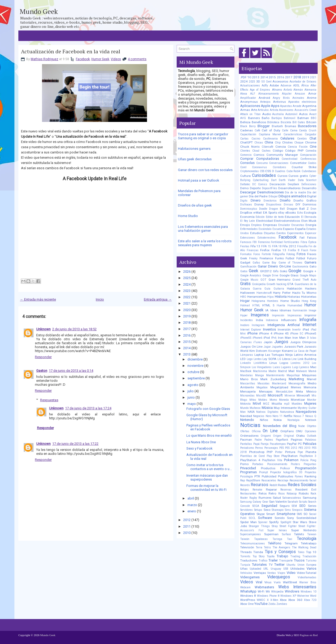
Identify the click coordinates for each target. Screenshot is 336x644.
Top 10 (311, 552)
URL (266, 569)
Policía (304, 460)
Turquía (245, 565)
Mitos (253, 400)
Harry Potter (282, 293)
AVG (243, 118)
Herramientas (257, 297)
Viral (259, 582)
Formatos (246, 254)
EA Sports (270, 213)
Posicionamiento (277, 464)
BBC (314, 118)
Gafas (256, 263)
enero (192, 511)
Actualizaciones (250, 86)
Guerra (257, 289)
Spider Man (248, 522)
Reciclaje (283, 480)
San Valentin (278, 502)
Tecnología (307, 539)
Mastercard (279, 383)
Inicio (100, 299)
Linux (273, 363)
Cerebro (302, 139)
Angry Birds (281, 98)
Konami (287, 351)
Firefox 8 (294, 250)
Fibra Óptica (308, 242)
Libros (286, 359)
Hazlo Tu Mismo (304, 293)
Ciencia (281, 147)
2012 (187, 520)
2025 (187, 278)
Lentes (258, 359)
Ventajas (260, 573)
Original (289, 436)
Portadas (258, 464)
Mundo (244, 408)
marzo (192, 505)
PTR (257, 476)
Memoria (310, 387)
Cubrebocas (309, 171)
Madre (272, 371)
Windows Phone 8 (268, 596)
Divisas (288, 205)
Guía (267, 289)
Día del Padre (258, 196)
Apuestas (286, 106)
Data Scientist (307, 180)
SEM (294, 506)
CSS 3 (269, 171)
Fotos (301, 254)
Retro (272, 493)
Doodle (263, 209)
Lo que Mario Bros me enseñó (209, 436)
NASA (251, 412)
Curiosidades (264, 176)
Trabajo (282, 556)
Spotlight (286, 522)
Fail (302, 238)
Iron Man (285, 338)
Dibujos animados (292, 196)
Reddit (273, 485)
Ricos (282, 494)
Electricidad (264, 221)
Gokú (283, 271)
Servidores (246, 510)
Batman (303, 118)
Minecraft (303, 395)
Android (264, 98)
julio (191, 391)
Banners (254, 118)
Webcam (245, 587)
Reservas (286, 490)
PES (282, 448)
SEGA (256, 506)
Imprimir (310, 315)
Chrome (311, 142)
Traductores (249, 560)
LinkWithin (260, 363)
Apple (266, 106)
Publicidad (269, 476)
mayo (192, 404)
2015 (187, 342)
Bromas (290, 126)
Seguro (285, 506)
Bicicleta (286, 122)
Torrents (245, 556)
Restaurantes (248, 494)
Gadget (245, 262)
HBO (243, 297)
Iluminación (300, 310)
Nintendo (247, 420)
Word (313, 596)
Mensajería (248, 391)
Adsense (286, 86)
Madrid (282, 371)
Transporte (286, 561)
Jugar (267, 347)
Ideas (274, 310)
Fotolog (291, 254)
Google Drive (270, 275)
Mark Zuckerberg (273, 379)
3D (258, 81)
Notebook (311, 420)
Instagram (258, 325)
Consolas (247, 163)
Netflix (288, 416)
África (305, 86)
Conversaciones (279, 163)
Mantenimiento (275, 375)
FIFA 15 (266, 246)
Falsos (312, 238)
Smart (271, 514)
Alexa (244, 94)
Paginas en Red (309, 635)
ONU (299, 431)
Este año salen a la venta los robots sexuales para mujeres (205, 243)
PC (300, 444)
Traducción (309, 556)
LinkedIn (246, 363)
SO (306, 514)
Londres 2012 (300, 363)
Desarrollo (309, 188)
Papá (256, 444)
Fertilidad (277, 242)
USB (286, 569)
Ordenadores (249, 436)
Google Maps (308, 275)
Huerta (281, 305)
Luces (276, 367)
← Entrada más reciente (38, 299)
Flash (305, 250)
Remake (257, 490)
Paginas (297, 440)
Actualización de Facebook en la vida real (71, 51)
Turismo (311, 561)
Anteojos (265, 102)
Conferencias (308, 159)
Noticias (250, 425)
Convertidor (298, 163)
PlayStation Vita (272, 460)
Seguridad (269, 506)
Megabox (262, 387)
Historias (294, 297)
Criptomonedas (250, 171)
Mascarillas (248, 383)
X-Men (274, 600)
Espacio (288, 229)
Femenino (264, 242)
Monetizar (298, 400)
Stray (275, 526)
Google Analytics (251, 275)
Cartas (244, 139)
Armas (245, 110)
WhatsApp (248, 591)
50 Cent (266, 82)
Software (265, 518)
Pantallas (246, 444)
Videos (116, 59)
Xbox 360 (295, 600)
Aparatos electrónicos (302, 102)
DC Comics (260, 184)
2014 (187, 348)
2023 (187, 291)
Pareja (265, 444)
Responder (43, 357)
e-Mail (258, 213)
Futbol (290, 258)
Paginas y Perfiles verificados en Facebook (208, 427)
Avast (313, 114)
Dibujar (273, 196)
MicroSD (261, 396)
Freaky (253, 258)
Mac (313, 367)
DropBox (246, 213)
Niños (264, 420)
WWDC (261, 600)
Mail (292, 371)
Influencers (289, 320)
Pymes (299, 476)
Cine (313, 146)
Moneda (284, 400)
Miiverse (290, 396)
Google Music (249, 280)
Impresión (278, 315)
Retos (263, 493)
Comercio (246, 155)
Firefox (265, 250)
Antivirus (279, 102)
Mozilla (277, 404)
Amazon (300, 94)
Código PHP (294, 151)
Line (294, 359)
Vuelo (277, 582)
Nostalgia (293, 420)
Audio (267, 114)
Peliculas (310, 444)
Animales (298, 98)
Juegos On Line (251, 347)
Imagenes (260, 315)
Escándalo (265, 229)
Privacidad (248, 468)
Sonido (280, 518)
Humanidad (295, 305)
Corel (243, 167)
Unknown (43, 329)
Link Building (307, 359)
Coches (266, 151)
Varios (311, 568)
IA (267, 310)
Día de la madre (295, 192)
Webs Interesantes (297, 587)
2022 (187, 297)
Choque (299, 143)
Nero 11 (277, 416)
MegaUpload (279, 387)
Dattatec (245, 184)
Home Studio (188, 216)
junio (191, 397)
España (300, 229)
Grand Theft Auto (304, 280)
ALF (253, 94)
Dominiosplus (249, 209)
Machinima (260, 371)
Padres (269, 440)
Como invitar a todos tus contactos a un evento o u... (209, 467)
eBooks (291, 213)
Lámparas (247, 355)
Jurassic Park (294, 347)
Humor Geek (100, 59)
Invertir (296, 330)
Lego (250, 359)
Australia (278, 114)
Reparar (271, 490)
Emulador (284, 225)
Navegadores (306, 412)
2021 (187, 303)
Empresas (270, 225)
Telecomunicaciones (253, 543)
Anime (312, 98)
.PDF (243, 77)
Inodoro (245, 325)
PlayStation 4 (250, 460)
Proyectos (311, 472)
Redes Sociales (302, 485)
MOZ (266, 404)
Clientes (245, 151)
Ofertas (245, 431)
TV (271, 565)
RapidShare (253, 480)
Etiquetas (270, 233)
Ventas (272, 573)
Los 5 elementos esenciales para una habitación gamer (203, 229)
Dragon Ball (277, 209)
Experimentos (295, 233)
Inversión (284, 329)
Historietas (309, 297)
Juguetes (277, 347)
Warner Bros (308, 582)
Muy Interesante (285, 408)
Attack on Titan (250, 114)
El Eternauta (309, 217)
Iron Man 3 (301, 338)
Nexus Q (311, 416)
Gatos (244, 271)
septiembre (196, 378)
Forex (313, 250)
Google (295, 271)
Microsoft (275, 395)
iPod (267, 338)
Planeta (311, 452)
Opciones (311, 431)
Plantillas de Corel (253, 456)
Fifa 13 (255, 246)
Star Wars (300, 522)
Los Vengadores (262, 367)
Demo (244, 188)
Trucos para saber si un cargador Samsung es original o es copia (203, 136)
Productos (268, 468)
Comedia (311, 151)
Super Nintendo (304, 530)
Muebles (297, 404)
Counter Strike (304, 167)
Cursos (282, 176)
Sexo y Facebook (199, 448)
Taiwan (312, 534)
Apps (275, 106)
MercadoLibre (284, 392)
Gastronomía (300, 267)
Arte (254, 110)
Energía (311, 225)
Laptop (259, 355)
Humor (310, 305)
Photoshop (257, 452)
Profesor (285, 468)
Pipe (300, 452)
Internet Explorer (251, 330)
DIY (298, 204)
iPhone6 (257, 338)
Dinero (256, 200)
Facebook (83, 59)
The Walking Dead (304, 547)
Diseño (285, 200)
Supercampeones (251, 534)
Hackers (311, 288)
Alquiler (287, 94)
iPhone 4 (266, 333)
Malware (301, 371)
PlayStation (290, 456)
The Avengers (281, 547)
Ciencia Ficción (298, 147)
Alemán (298, 90)
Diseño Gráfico (305, 200)
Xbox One (247, 604)
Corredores (279, 167)
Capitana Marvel (270, 134)
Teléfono (275, 543)
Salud (277, 498)
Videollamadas (307, 577)
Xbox (283, 600)
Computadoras (268, 159)
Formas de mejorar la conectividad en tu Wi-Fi (206, 488)
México (311, 391)
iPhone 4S (281, 333)
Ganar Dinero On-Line (274, 266)
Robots (304, 493)
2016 (187, 335)
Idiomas (285, 310)
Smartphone (286, 514)
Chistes (287, 142)
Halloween (248, 293)
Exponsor (311, 233)
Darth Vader (287, 180)
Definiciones (309, 184)
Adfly (265, 86)
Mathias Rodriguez (44, 59)
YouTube (261, 604)
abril (191, 498)
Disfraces (246, 205)
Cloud (256, 151)
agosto (193, 385)
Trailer (273, 560)
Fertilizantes (292, 242)
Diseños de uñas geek (195, 205)
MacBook (246, 371)
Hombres (273, 301)
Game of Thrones (290, 263)
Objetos (312, 426)
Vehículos (246, 573)
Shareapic (278, 510)
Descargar (248, 192)
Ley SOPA (269, 359)
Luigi (295, 367)
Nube (301, 426)
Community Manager (282, 155)
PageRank (282, 440)
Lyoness (304, 367)
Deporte (255, 188)
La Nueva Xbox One (201, 442)
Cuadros (280, 171)
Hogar (245, 301)
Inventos (269, 329)
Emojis (245, 225)
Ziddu (272, 604)
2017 (187, 329)
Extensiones (248, 238)
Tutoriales (259, 565)
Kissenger (275, 351)
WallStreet (290, 582)
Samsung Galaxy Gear (254, 502)
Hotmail (245, 305)
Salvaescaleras (292, 498)
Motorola (245, 404)
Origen (277, 436)
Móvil (257, 403)
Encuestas (298, 225)
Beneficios (259, 122)
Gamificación (248, 267)
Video (291, 573)
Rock (313, 494)
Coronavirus (259, 167)
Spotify (274, 522)
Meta (299, 391)
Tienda (258, 552)
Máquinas (309, 375)
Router (244, 498)
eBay (281, 213)
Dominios (309, 204)
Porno (244, 464)
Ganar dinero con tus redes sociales (205, 170)
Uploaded (255, 569)
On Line (270, 431)
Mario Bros (249, 379)
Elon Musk (309, 221)
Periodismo (247, 448)
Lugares (286, 367)
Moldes (263, 400)
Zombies (282, 604)
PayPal (292, 444)
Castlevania (270, 139)
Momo (273, 400)
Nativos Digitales (267, 412)
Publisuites (286, 476)
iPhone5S (246, 338)
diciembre (195, 359)
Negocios (259, 416)
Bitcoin (311, 122)
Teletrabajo (309, 543)
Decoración (278, 184)
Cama (294, 130)
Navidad (246, 416)
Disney (259, 204)
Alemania (310, 90)
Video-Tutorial (307, 573)
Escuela (277, 229)
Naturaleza (287, 412)
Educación (292, 217)
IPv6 (274, 338)
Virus (268, 582)
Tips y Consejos (280, 552)
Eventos (281, 233)
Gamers (310, 262)
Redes (282, 485)
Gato (313, 266)
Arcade (297, 106)
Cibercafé (267, 147)
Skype (261, 514)
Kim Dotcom (258, 351)
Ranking (310, 476)
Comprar (247, 159)
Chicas (259, 143)
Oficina (256, 431)
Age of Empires (260, 90)
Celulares (287, 138)
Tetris (267, 547)
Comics (259, 155)
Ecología (310, 213)
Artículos (263, 110)
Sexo (267, 510)
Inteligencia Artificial (284, 325)
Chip (278, 143)
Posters (295, 464)
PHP (270, 452)
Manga (259, 375)
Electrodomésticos (287, 221)
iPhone (252, 333)
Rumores (265, 498)
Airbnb (288, 90)
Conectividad (290, 159)
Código (278, 151)
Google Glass (289, 275)
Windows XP (288, 596)
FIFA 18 (277, 246)
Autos (303, 114)
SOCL (252, 518)
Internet (309, 325)
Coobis (312, 163)
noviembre (195, 366)
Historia (281, 297)
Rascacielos (269, 480)
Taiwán (245, 539)
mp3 (287, 404)
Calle (285, 130)
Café (257, 130)
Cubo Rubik (294, 171)
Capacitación (248, 134)
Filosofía (302, 246)
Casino (256, 139)
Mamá (312, 371)
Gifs (276, 271)
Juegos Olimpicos (303, 342)
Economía (247, 217)
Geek (254, 271)
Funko (279, 258)
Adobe (274, 85)
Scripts (303, 502)
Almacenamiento (269, 94)
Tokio (301, 552)
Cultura (245, 176)
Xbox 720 (310, 600)
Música (267, 408)
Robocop (292, 494)
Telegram (291, 543)
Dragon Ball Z (298, 209)
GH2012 (266, 271)
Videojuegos (279, 577)
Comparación (308, 155)
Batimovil (290, 118)
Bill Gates (299, 122)
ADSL (296, 86)
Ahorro (277, 90)
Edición (260, 217)
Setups (258, 510)
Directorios (270, 201)
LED (243, 359)
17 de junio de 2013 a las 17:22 (75, 444)
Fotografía (279, 254)
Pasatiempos (278, 444)
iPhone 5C (297, 334)
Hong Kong (309, 301)
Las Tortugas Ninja (279, 355)
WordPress (248, 600)
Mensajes (266, 391)
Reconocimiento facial (303, 480)
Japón (268, 342)
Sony (290, 518)
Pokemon (291, 460)
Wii (268, 591)
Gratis (245, 284)
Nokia (278, 420)
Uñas (244, 569)
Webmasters (264, 587)
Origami (266, 436)
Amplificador (248, 98)
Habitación (295, 288)
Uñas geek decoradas (195, 159)
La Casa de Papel (305, 351)
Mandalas (246, 375)
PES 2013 (304, 448)
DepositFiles (270, 188)
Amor (312, 94)
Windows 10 (308, 592)
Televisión (247, 547)
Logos (284, 363)
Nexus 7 (299, 416)
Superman (271, 534)
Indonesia (272, 320)
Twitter (279, 565)
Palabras (311, 440)
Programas (248, 472)
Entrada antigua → (158, 299)
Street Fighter (288, 526)
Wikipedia (277, 592)
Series (312, 506)
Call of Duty (271, 130)
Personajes (271, 448)
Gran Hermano (280, 280)
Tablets (299, 534)
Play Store (273, 456)
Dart (274, 180)
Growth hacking (276, 284)
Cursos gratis (298, 176)
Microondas (247, 396)
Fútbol (301, 258)
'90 (249, 77)
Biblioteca (273, 122)
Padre (258, 440)
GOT (263, 280)
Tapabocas (261, 539)
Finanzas (253, 250)
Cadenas (246, 130)
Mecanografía (297, 383)
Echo (300, 213)
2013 (187, 354)
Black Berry (248, 126)
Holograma (258, 301)
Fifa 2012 (289, 246)
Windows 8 (248, 596)
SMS (299, 514)
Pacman (246, 440)
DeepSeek (293, 184)
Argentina (309, 106)
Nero (269, 416)
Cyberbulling (261, 180)
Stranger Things (259, 526)
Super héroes (277, 530)
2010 (187, 533)
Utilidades (297, 569)
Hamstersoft (264, 293)
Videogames (250, 577)
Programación (306, 468)
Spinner (263, 522)
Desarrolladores (289, 188)
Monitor (312, 400)
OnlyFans (287, 431)
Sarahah (293, 502)
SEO (302, 506)
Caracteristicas (293, 134)
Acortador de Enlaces (303, 82)
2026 (187, 272)
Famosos (246, 242)
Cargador (311, 134)
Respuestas (49, 400)
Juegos (281, 342)
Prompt (263, 472)
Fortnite (266, 254)
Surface (286, 534)
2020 (187, 310)
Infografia (308, 320)
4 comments (137, 59)
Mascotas (264, 383)
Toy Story (259, 556)
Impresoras (295, 315)
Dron (313, 209)
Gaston (42, 371)
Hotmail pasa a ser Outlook (199, 180)
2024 (187, 284)
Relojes (245, 490)
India (259, 320)
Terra (259, 547)
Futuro (312, 258)
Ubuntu (291, 565)
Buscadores (307, 126)
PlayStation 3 (308, 456)
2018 (187, 323)
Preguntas (310, 464)
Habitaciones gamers (194, 149)
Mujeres (310, 403)
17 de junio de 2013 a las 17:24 (88, 408)
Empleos (256, 225)
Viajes (281, 573)
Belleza (245, 122)
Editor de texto (275, 217)
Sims (288, 510)
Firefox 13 (279, 250)
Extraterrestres (267, 238)
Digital (312, 196)
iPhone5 (311, 333)
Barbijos (277, 118)
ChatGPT (246, 142)
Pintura (290, 452)
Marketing (296, 379)
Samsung (309, 498)
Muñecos (255, 408)
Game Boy (269, 263)
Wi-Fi (261, 591)
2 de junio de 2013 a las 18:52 (74, 329)
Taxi (290, 539)
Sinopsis (297, 510)
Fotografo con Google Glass (208, 409)
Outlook (312, 436)
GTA (290, 284)
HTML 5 (268, 305)
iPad (306, 329)
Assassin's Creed (306, 110)
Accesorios (280, 81)
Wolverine (303, 596)
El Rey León (248, 221)
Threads (246, 552)
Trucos (299, 560)
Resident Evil (306, 490)
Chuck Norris (250, 147)
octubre (193, 372)
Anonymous (249, 102)
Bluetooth (277, 126)
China (269, 142)
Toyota (271, 556)
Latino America (305, 355)
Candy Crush (308, 130)
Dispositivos (274, 205)
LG (279, 359)
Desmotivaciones (271, 192)
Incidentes (246, 320)
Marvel (312, 379)
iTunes (258, 342)
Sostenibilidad (306, 518)
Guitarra (279, 289)
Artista (274, 110)
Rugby (253, 498)
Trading (295, 556)
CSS (262, 171)
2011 (187, 526)
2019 (187, 316)
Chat (313, 138)
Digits (244, 201)
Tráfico (263, 561)
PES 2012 (291, 448)
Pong (313, 460)
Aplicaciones (250, 106)
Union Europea (307, 565)
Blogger (264, 126)
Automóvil (291, 114)
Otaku (300, 436)
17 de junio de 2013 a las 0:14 (71, 371)
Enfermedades (249, 229)
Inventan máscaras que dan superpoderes (207, 477)
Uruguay (276, 569)
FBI (255, 242)
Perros (259, 448)
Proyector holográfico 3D (286, 472)
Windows (292, 591)
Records (245, 485)
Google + (310, 271)
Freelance (266, 258)
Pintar (279, 452)
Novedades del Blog (280, 426)
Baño (266, 118)
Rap (243, 480)
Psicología (246, 476)
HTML (256, 305)
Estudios (256, 233)
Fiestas (245, 246)
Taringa (277, 539)
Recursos (259, 485)
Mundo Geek (39, 11)
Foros (257, 254)
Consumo (262, 163)
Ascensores (286, 110)
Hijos (271, 297)
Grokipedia (259, 284)
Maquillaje (293, 375)
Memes (296, 387)
